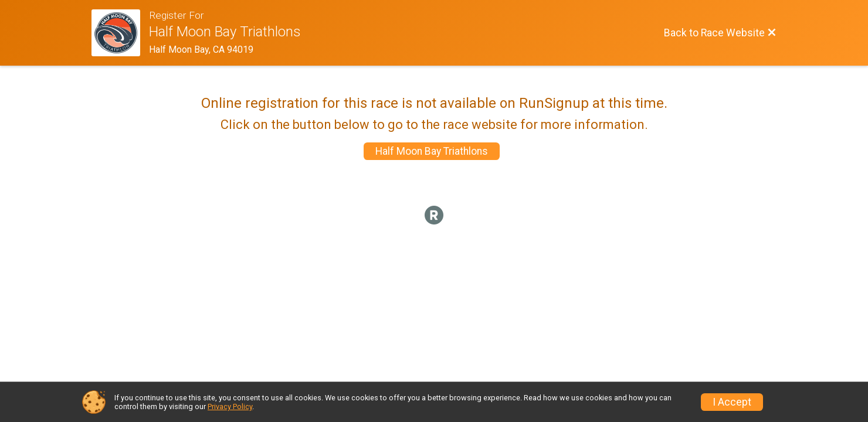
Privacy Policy (230, 406)
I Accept (732, 402)
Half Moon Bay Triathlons (432, 151)
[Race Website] (120, 33)
